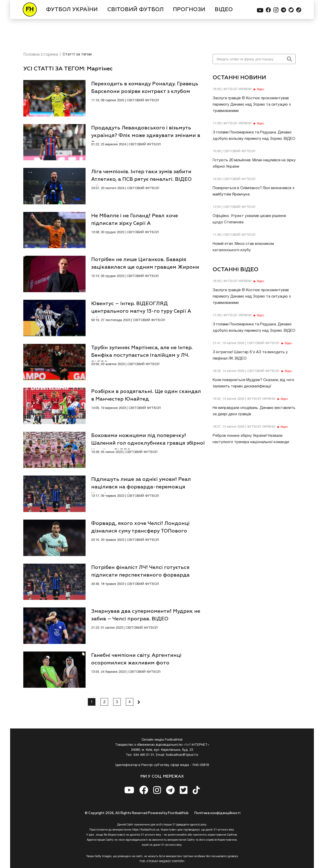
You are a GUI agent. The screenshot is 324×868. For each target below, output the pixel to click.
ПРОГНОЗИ (189, 10)
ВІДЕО (224, 10)
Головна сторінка (41, 55)
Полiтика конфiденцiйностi (217, 813)
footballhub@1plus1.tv (182, 755)
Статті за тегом (77, 54)
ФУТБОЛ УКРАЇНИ (72, 10)
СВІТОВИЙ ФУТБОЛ (135, 10)
